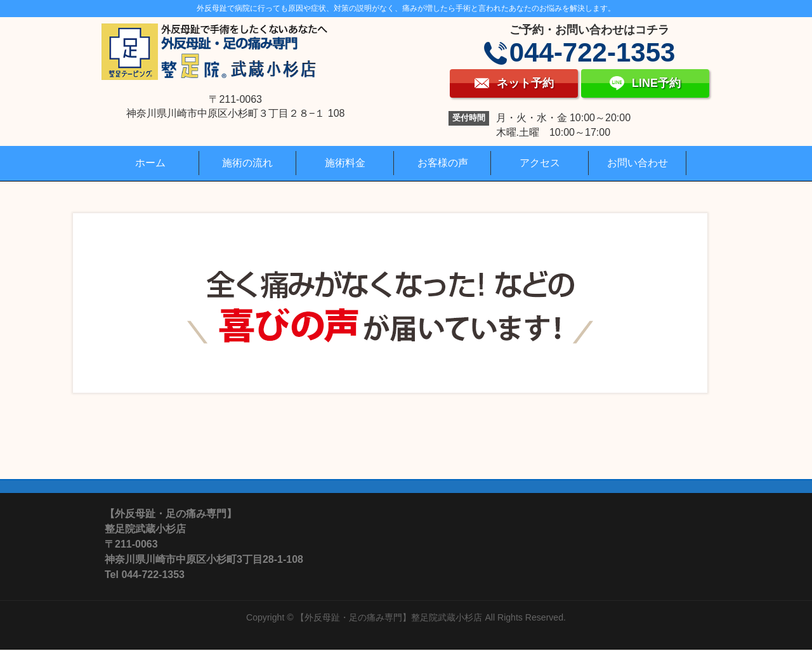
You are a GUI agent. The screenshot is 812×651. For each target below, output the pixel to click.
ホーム (150, 163)
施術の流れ (247, 163)
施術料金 (345, 163)
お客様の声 (443, 163)
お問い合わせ (638, 163)
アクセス (540, 163)
